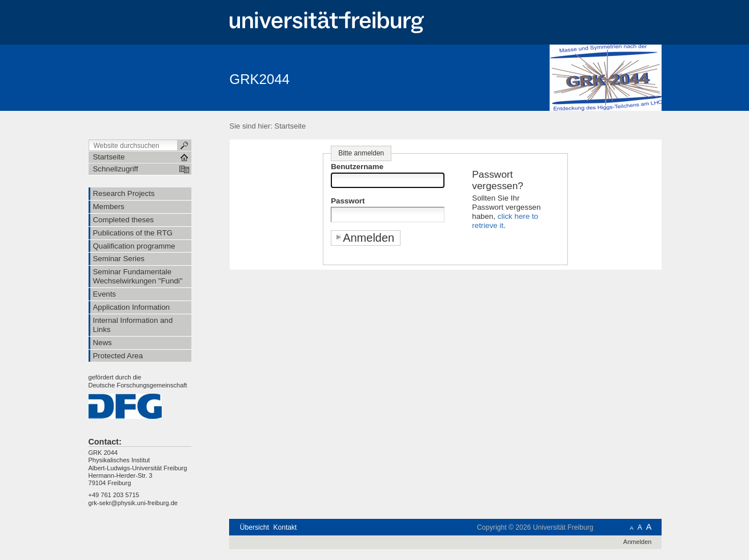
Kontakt (285, 527)
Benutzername (357, 167)
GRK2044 (260, 79)
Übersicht (255, 527)
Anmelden (638, 542)
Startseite (290, 126)
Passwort (348, 201)
